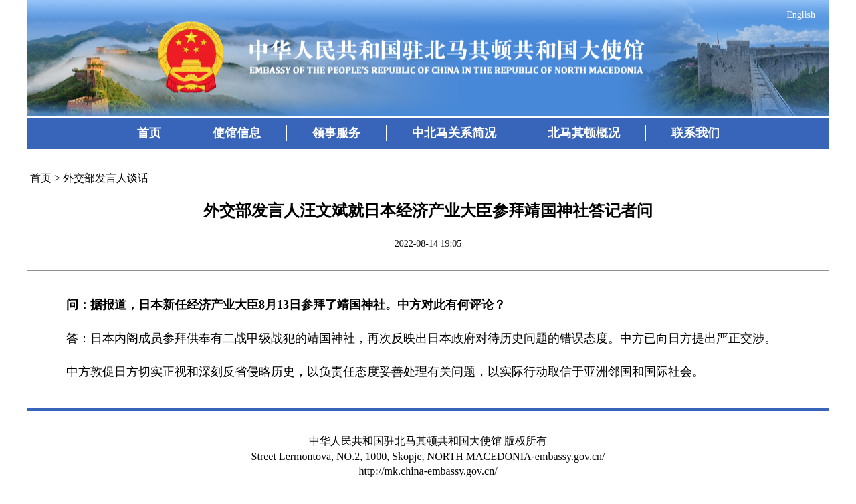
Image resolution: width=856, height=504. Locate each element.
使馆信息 (237, 133)
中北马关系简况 (454, 133)
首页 (149, 133)
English (801, 15)
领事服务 (336, 133)
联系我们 (695, 133)
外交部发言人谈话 (106, 178)
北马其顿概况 (584, 133)
